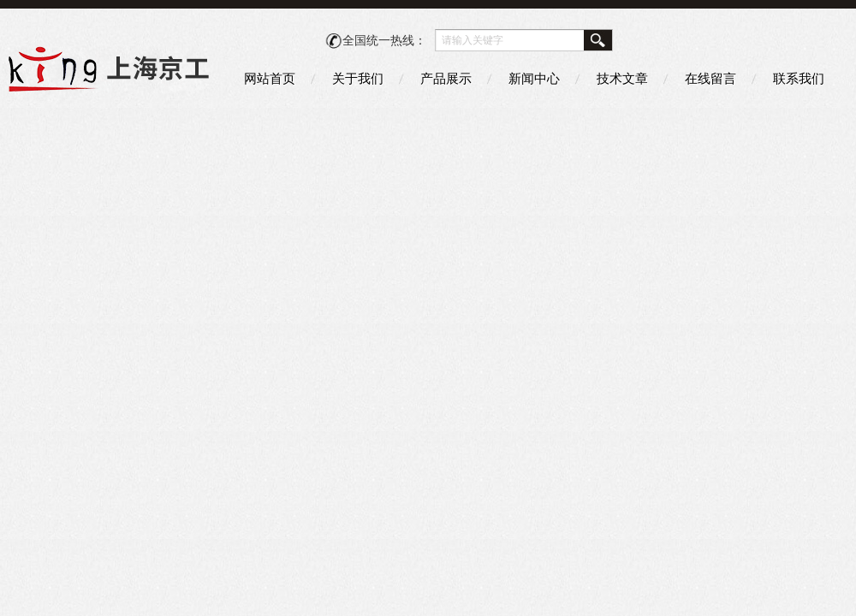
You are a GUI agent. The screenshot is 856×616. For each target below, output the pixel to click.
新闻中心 (534, 78)
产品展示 (446, 78)
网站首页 (270, 78)
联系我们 (799, 78)
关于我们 (358, 78)
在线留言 (710, 78)
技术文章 (622, 78)
